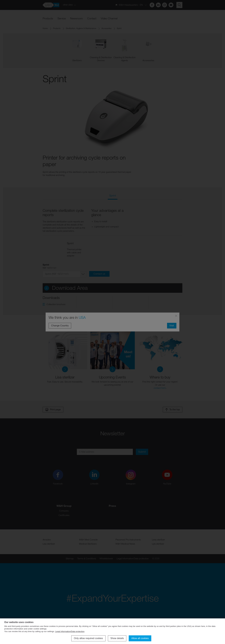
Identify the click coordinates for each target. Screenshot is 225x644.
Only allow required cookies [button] (88, 638)
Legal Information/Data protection (70, 631)
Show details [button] (117, 638)
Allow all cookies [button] (140, 638)
